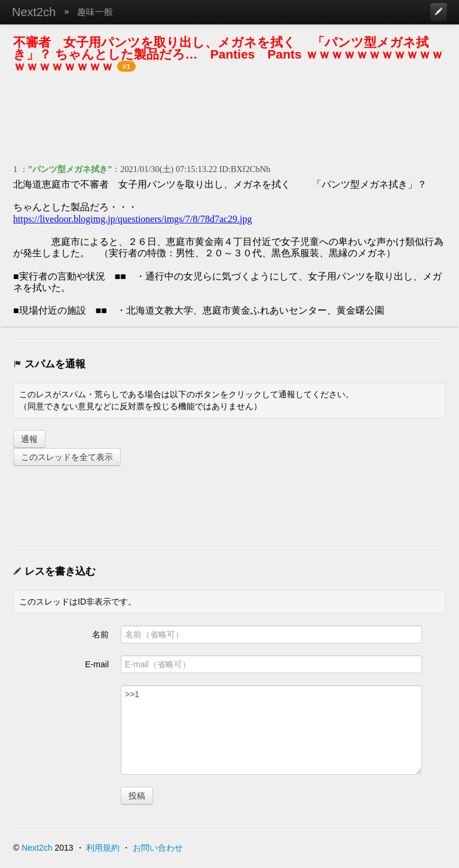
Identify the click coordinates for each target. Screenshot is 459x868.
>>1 (271, 730)
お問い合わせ (158, 848)
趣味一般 (95, 12)
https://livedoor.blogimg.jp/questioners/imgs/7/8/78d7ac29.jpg (133, 219)
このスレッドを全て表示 (67, 457)
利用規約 (103, 848)
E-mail (97, 664)
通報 (29, 439)
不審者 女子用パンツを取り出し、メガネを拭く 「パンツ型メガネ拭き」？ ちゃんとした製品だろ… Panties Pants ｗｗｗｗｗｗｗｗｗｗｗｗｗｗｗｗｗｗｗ (228, 54)
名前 (100, 634)
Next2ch (34, 12)
